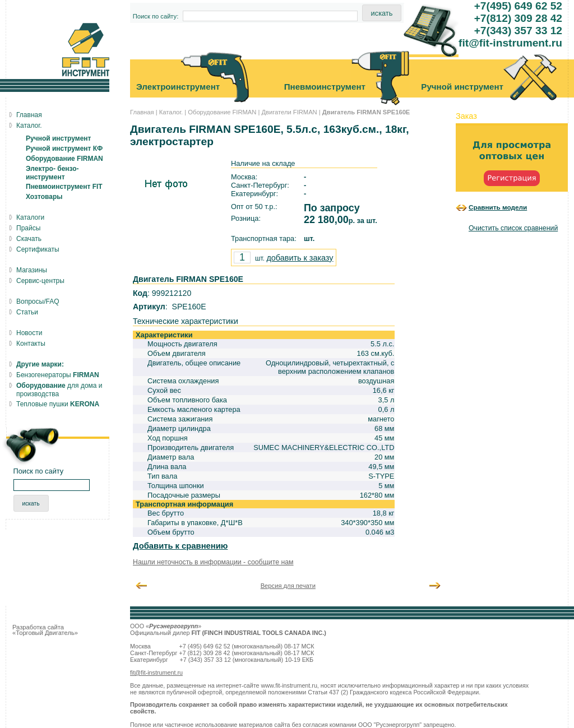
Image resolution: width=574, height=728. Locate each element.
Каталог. (171, 112)
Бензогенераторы (58, 375)
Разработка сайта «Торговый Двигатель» (45, 630)
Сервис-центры (40, 281)
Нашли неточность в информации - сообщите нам (213, 562)
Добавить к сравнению (180, 546)
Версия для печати (288, 586)
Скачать (29, 239)
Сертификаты (38, 249)
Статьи (27, 312)
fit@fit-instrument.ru (156, 673)
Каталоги (30, 217)
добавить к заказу (300, 258)
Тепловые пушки (58, 404)
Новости (29, 333)
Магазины (32, 270)
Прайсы (28, 228)
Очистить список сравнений (513, 228)
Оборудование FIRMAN (222, 112)
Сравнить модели (498, 207)
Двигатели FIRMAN (289, 112)
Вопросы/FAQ (38, 302)
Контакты (31, 344)
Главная (142, 112)
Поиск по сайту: (156, 16)
